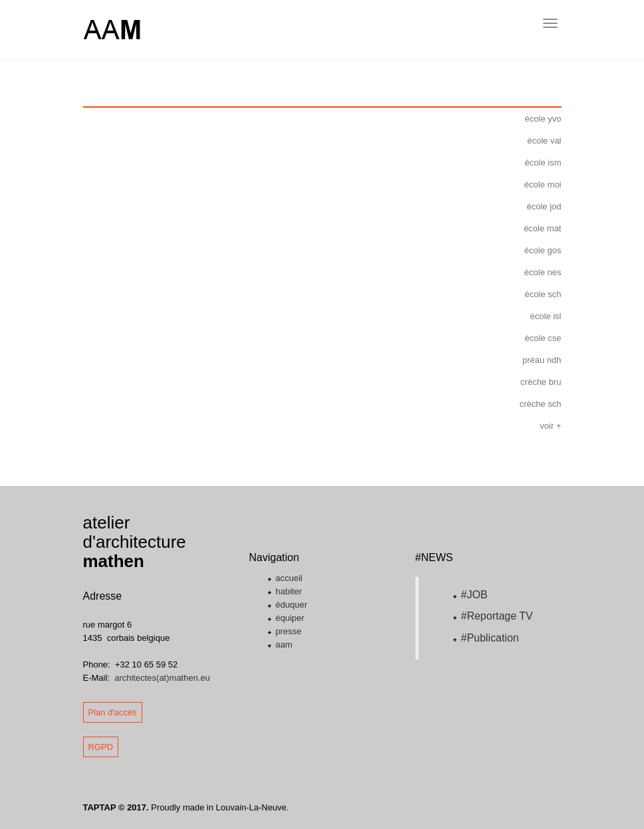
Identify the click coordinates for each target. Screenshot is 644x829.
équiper (290, 618)
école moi (543, 184)
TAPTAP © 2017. (116, 807)
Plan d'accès (113, 712)
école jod (544, 206)
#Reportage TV (497, 616)
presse (289, 631)
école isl (546, 316)
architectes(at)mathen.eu (162, 678)
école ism (543, 163)
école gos (543, 250)
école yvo (543, 119)
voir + (550, 426)
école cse (543, 338)
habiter (289, 591)
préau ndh (542, 360)
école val (544, 141)
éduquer (292, 605)
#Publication (490, 638)
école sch (543, 294)
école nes (543, 272)
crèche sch (541, 404)
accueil (289, 578)
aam (284, 645)
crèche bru (541, 382)
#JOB (475, 595)
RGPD (101, 747)
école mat (542, 228)
